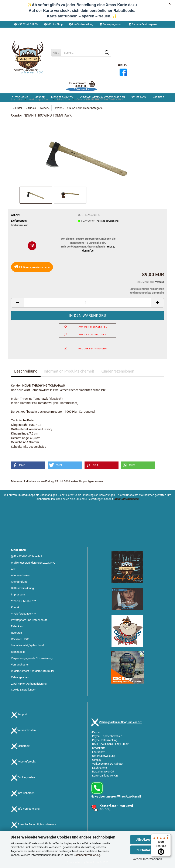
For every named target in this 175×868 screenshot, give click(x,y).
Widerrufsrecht (26, 762)
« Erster (18, 108)
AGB (14, 569)
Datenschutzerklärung (87, 855)
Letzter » (59, 108)
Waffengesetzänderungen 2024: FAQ (33, 563)
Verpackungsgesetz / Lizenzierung (32, 658)
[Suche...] (56, 53)
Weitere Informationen (147, 859)
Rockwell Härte (20, 639)
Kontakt (16, 607)
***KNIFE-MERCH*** (24, 601)
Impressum (18, 594)
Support (22, 714)
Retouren (16, 633)
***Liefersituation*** (24, 614)
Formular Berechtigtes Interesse (37, 824)
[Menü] (168, 836)
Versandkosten (20, 665)
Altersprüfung (19, 582)
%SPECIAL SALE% (26, 24)
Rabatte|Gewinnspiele (143, 24)
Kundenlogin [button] (47, 31)
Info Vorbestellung (81, 24)
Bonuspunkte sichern (32, 267)
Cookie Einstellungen (24, 690)
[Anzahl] (87, 303)
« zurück (31, 108)
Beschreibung (26, 371)
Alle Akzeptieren (147, 840)
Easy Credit (122, 744)
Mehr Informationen (126, 499)
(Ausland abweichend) (107, 221)
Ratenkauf (17, 626)
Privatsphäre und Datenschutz (29, 620)
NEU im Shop (53, 24)
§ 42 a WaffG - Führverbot (27, 556)
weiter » (45, 108)
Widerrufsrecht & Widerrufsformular (33, 671)
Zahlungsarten (20, 677)
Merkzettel (71, 31)
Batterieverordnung (22, 588)
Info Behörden (26, 793)
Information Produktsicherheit (69, 371)
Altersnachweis (20, 575)
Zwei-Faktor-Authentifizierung (29, 684)
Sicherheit (23, 746)
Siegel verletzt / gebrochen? (28, 645)
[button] (23, 31)
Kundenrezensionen (117, 371)
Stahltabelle (18, 652)
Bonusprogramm (111, 24)
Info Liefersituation (20, 225)
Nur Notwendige (147, 850)
